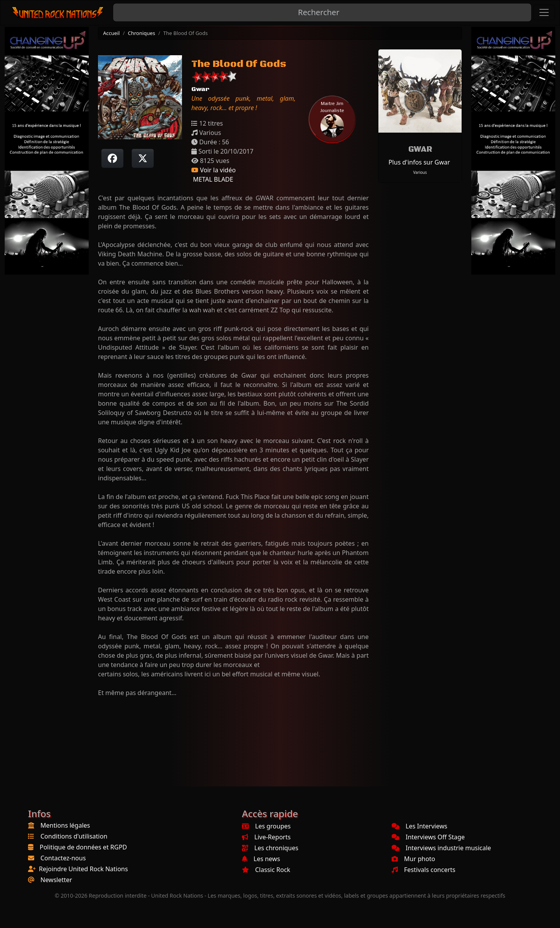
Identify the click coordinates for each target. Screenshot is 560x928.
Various (420, 172)
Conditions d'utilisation (74, 836)
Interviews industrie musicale (441, 848)
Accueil (111, 33)
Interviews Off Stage (428, 837)
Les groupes (266, 826)
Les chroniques (270, 848)
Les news (261, 859)
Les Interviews (419, 826)
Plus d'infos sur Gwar (419, 162)
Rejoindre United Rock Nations (83, 869)
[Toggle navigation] (544, 12)
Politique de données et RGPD (83, 847)
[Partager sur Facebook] (112, 158)
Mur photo (413, 859)
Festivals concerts (423, 870)
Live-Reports (266, 837)
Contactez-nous (63, 858)
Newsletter (56, 880)
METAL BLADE (212, 179)
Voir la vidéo (213, 170)
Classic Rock (266, 870)
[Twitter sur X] (143, 158)
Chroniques (142, 33)
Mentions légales (65, 825)
